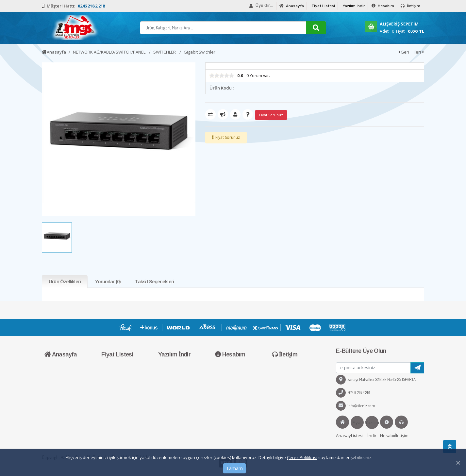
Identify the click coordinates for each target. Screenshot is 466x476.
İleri (419, 52)
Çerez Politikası (302, 457)
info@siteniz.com (356, 405)
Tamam (234, 468)
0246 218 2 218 (353, 392)
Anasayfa (291, 6)
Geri (404, 52)
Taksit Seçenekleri (155, 281)
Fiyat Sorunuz (228, 137)
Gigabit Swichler (200, 52)
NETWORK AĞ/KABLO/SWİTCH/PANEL (110, 52)
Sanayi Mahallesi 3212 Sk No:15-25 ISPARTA (376, 379)
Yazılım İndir (354, 6)
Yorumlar (108, 281)
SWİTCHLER (165, 52)
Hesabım (383, 6)
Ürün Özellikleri (65, 281)
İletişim (410, 6)
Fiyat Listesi (323, 6)
